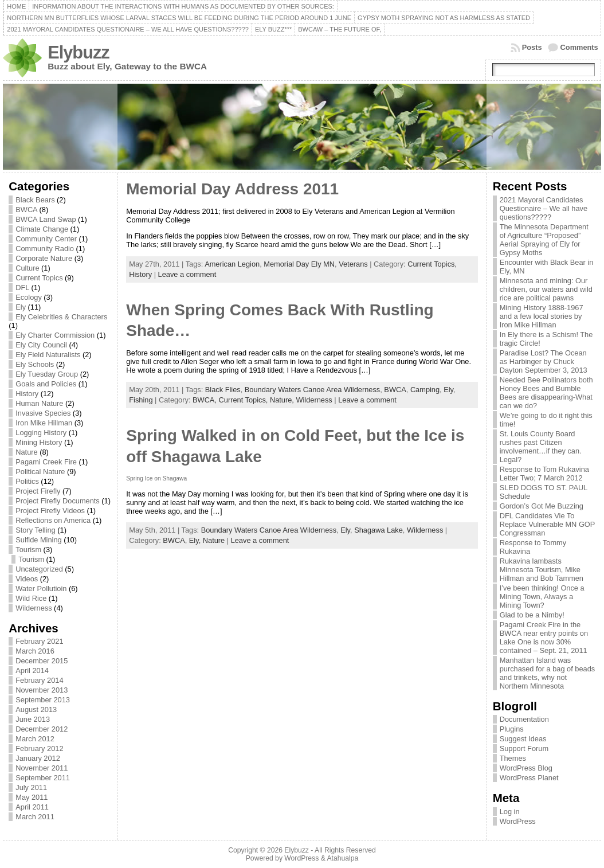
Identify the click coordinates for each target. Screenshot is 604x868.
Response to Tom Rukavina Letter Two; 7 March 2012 (544, 474)
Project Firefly (38, 491)
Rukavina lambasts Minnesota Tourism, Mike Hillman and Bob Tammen (542, 570)
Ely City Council (41, 345)
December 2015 (42, 661)
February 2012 (39, 748)
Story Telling (35, 530)
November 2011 (42, 768)
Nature (26, 452)
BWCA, (206, 400)
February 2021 (39, 641)
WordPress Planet (529, 778)
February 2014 (39, 680)
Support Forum (524, 748)
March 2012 (35, 739)
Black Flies (223, 390)
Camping (425, 390)
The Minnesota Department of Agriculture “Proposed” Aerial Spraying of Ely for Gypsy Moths (544, 240)
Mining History (39, 442)
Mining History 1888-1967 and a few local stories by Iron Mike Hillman (542, 316)
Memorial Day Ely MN (299, 264)
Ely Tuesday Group (47, 374)
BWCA (26, 210)
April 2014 (32, 670)
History (27, 394)
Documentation (524, 719)
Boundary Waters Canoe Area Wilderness (312, 390)
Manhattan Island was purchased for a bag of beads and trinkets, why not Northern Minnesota (547, 673)
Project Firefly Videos (50, 511)
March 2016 (35, 651)
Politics (27, 481)
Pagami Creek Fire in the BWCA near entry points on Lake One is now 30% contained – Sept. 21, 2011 (544, 638)
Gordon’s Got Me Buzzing (542, 506)
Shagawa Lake (379, 530)
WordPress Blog (526, 768)
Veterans (353, 264)
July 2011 (31, 787)
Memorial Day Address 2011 (232, 189)
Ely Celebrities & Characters (61, 317)
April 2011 (32, 807)
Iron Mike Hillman (44, 423)
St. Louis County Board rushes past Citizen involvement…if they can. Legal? (541, 447)
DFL (22, 288)
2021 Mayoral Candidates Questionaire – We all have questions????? (544, 208)
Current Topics (39, 278)
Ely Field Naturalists (48, 355)
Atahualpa (342, 858)
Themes (513, 758)
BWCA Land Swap (46, 219)
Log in (510, 812)
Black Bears (35, 200)
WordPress (518, 821)
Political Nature (40, 472)
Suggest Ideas (523, 739)
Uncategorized (39, 569)
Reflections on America (53, 520)
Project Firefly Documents (58, 501)
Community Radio (45, 249)
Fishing (141, 400)
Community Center (46, 239)
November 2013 (42, 690)
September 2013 (43, 700)
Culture (27, 268)
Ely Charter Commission (55, 335)
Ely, (196, 540)
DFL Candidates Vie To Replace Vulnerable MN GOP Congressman (547, 524)
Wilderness (34, 608)
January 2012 (38, 758)
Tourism (28, 550)
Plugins (512, 729)
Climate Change (42, 229)
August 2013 (36, 709)
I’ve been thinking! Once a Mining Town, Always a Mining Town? (542, 597)
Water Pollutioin (41, 589)
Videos (27, 579)
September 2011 (43, 778)
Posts (532, 47)
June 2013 (33, 719)
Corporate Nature (44, 258)
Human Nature (39, 403)
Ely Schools (35, 364)
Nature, (283, 400)
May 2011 (32, 797)
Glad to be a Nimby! (532, 615)
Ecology (29, 297)
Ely (21, 307)
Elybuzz (78, 52)
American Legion (232, 264)
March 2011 (35, 817)
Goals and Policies (46, 384)
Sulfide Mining (38, 540)
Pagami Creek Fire (46, 462)
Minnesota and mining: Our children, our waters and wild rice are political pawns (546, 289)
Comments (579, 47)
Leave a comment (187, 274)
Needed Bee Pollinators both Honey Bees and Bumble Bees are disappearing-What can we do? (546, 393)
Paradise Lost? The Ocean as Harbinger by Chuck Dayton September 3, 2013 (544, 361)
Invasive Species (43, 413)
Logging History (41, 433)
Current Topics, (432, 264)
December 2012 (42, 729)
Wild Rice (31, 598)
